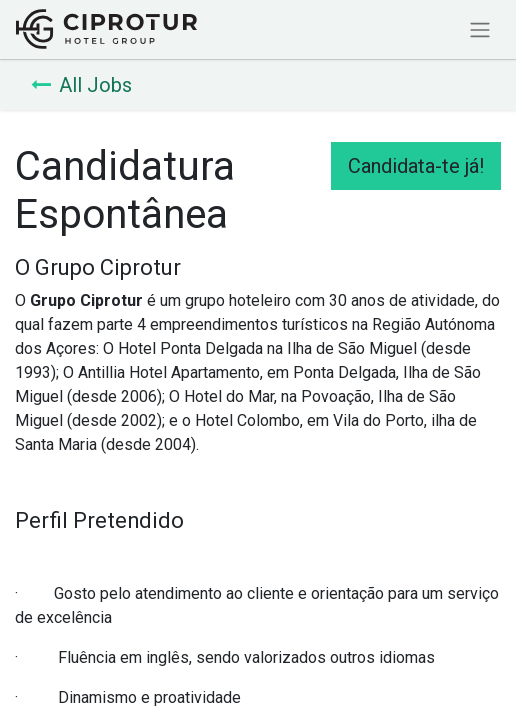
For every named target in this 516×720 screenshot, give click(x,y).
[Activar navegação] (480, 29)
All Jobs (81, 85)
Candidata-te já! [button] (416, 166)
